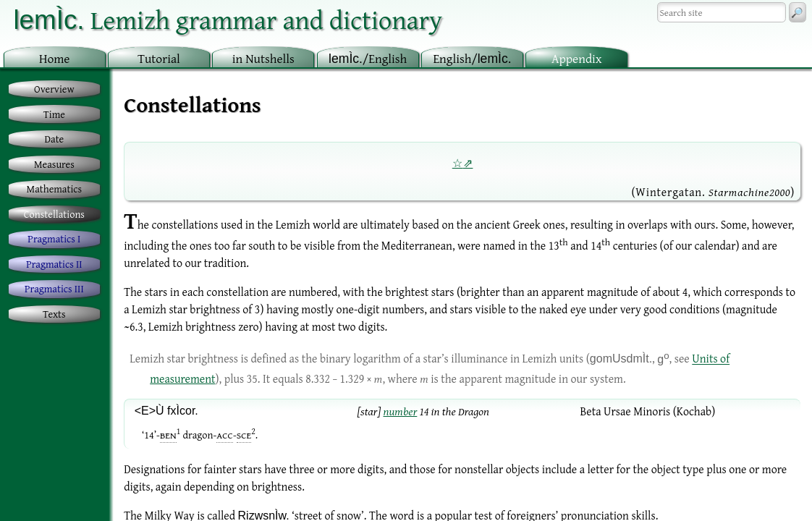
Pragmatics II (54, 264)
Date (55, 139)
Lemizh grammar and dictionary (228, 19)
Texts (54, 314)
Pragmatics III (54, 288)
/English (368, 58)
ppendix (577, 58)
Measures (54, 164)
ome (55, 58)
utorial (159, 58)
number (400, 411)
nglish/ (472, 58)
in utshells (263, 58)
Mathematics (55, 189)
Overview (54, 89)
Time (54, 114)
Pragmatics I (54, 238)
